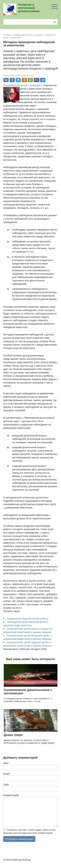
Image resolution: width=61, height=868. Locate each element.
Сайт (6, 785)
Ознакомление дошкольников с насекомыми (28, 692)
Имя (6, 763)
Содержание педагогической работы (27, 619)
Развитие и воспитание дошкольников (29, 8)
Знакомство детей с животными (18, 75)
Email (7, 774)
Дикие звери (13, 735)
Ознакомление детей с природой (22, 85)
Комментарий (11, 795)
